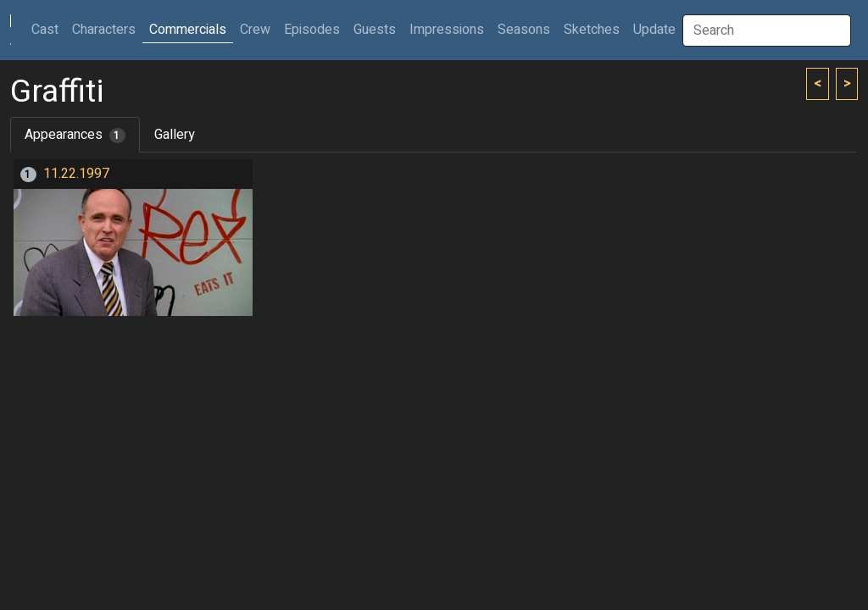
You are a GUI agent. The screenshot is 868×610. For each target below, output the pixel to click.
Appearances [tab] (75, 135)
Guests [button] (375, 30)
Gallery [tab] (175, 135)
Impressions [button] (447, 30)
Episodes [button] (312, 30)
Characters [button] (104, 30)
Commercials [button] (188, 30)
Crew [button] (255, 30)
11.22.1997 (76, 174)
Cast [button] (48, 29)
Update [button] (654, 30)
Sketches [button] (592, 30)
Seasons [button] (524, 30)
